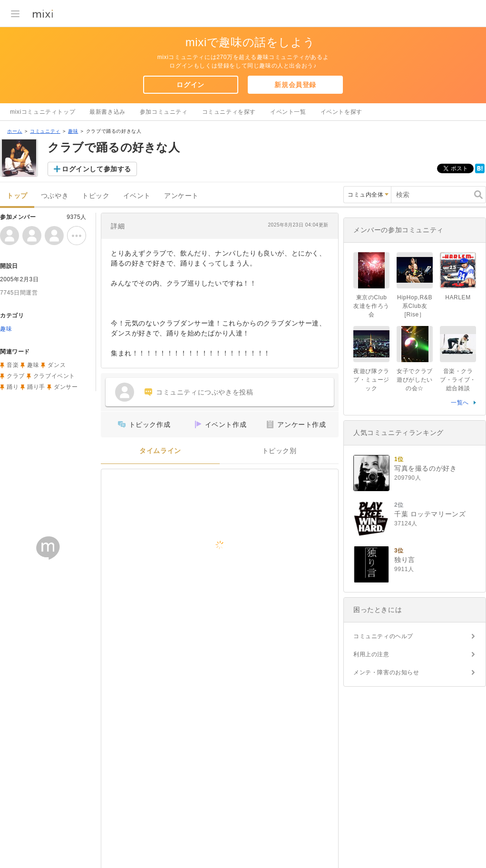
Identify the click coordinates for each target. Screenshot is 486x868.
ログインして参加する (97, 169)
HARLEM (458, 297)
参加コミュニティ (164, 112)
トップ (17, 196)
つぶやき (55, 196)
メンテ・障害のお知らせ (386, 672)
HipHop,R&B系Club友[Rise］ (415, 306)
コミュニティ (45, 131)
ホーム (15, 131)
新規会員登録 (295, 85)
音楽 (13, 365)
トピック (96, 196)
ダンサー (66, 387)
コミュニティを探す (229, 112)
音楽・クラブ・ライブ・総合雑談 (458, 380)
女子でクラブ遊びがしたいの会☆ (415, 380)
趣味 (73, 131)
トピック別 (279, 451)
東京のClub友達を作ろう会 (371, 306)
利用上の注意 (371, 654)
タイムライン (160, 451)
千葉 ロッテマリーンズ (430, 514)
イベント (137, 196)
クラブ (16, 376)
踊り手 (36, 387)
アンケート (181, 196)
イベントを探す (341, 112)
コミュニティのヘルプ (383, 636)
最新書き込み (107, 112)
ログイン (190, 85)
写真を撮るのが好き (425, 468)
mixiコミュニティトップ (43, 112)
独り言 (405, 560)
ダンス (57, 365)
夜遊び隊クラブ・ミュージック (371, 380)
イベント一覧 (288, 112)
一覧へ (460, 403)
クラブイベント (54, 376)
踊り (13, 387)
